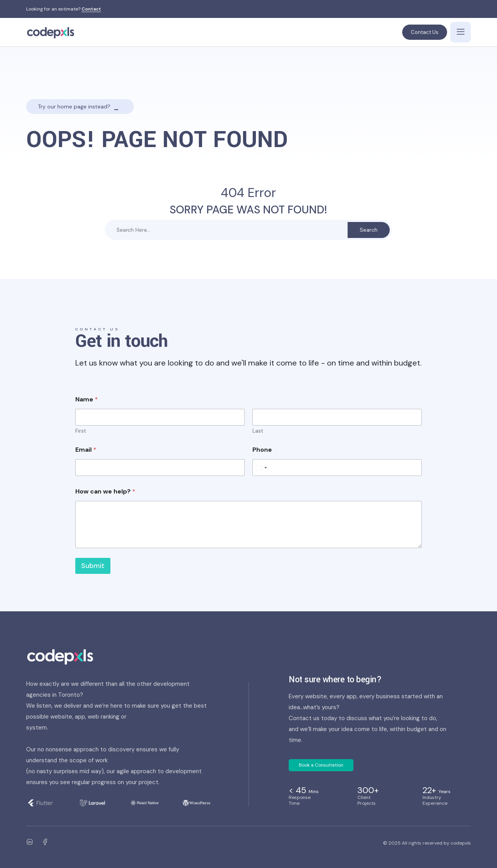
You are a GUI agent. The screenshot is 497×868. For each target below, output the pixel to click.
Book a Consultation (321, 765)
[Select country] (261, 468)
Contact (91, 9)
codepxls (461, 843)
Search (369, 230)
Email (86, 450)
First (81, 431)
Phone (262, 450)
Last (258, 431)
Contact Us (425, 32)
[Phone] (337, 468)
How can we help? (105, 491)
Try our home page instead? (74, 107)
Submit (93, 566)
